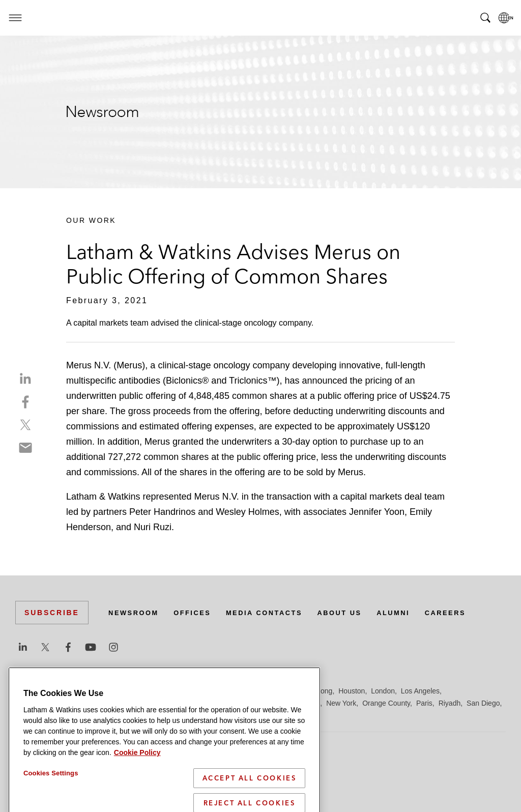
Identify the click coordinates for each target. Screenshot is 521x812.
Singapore (155, 715)
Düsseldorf (204, 691)
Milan (283, 703)
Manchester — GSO (236, 703)
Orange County (386, 703)
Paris (424, 703)
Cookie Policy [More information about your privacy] (137, 806)
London (383, 691)
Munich (309, 703)
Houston (352, 691)
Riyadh (450, 703)
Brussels (110, 691)
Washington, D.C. (273, 715)
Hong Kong (314, 691)
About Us (357, 613)
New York (341, 703)
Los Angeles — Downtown (57, 703)
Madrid (187, 703)
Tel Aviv (189, 715)
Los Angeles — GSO (137, 703)
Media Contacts (276, 613)
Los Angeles (420, 691)
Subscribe (52, 613)
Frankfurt (241, 691)
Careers (470, 613)
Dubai (172, 691)
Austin (25, 691)
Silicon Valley (112, 715)
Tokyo (216, 715)
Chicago (143, 691)
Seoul (76, 715)
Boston (80, 691)
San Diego (483, 703)
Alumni (414, 613)
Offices (199, 613)
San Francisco (38, 715)
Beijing (52, 691)
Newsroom (136, 613)
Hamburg (276, 691)
